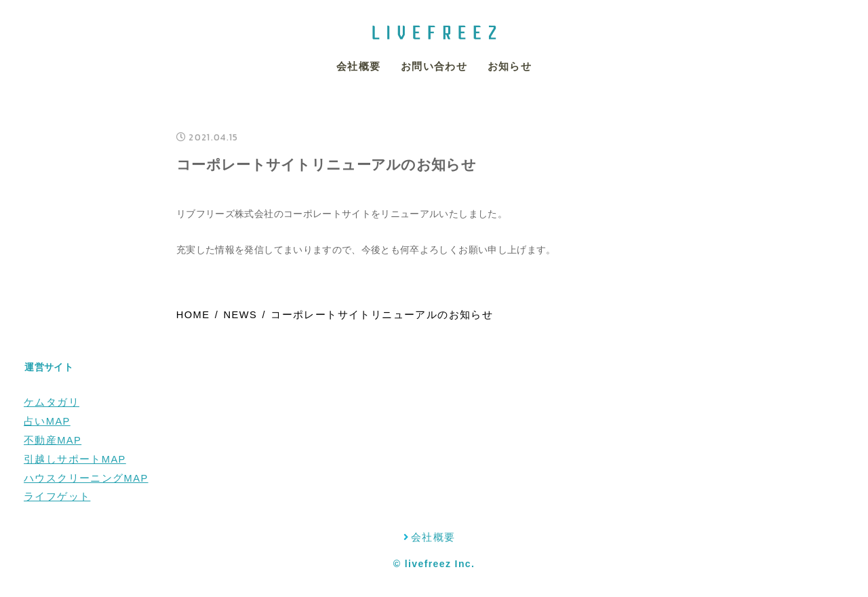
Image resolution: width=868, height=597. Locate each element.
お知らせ (510, 66)
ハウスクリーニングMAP (86, 478)
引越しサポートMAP (75, 459)
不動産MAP (53, 440)
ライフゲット (57, 497)
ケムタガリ (52, 402)
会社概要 (359, 66)
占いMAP (47, 421)
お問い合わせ (434, 66)
